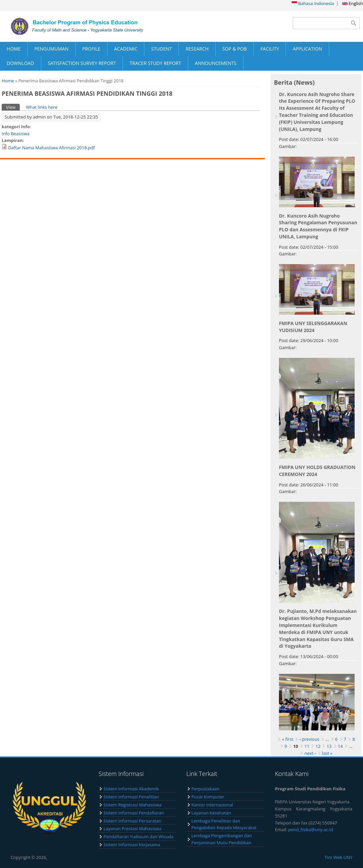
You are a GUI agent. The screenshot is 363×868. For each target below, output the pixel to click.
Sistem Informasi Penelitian (131, 797)
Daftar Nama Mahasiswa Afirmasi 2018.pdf (51, 148)
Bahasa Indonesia (313, 3)
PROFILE (91, 49)
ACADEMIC (126, 49)
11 (307, 746)
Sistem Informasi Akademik (131, 789)
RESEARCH (197, 49)
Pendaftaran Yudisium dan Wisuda (138, 837)
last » (327, 753)
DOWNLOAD (20, 63)
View (13, 107)
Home (8, 81)
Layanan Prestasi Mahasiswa (132, 828)
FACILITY (270, 49)
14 (340, 746)
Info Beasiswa (16, 134)
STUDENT (161, 49)
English (353, 3)
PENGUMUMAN (52, 49)
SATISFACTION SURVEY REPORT (82, 63)
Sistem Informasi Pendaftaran (134, 813)
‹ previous (309, 739)
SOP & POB (235, 49)
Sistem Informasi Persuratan (132, 821)
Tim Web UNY (338, 857)
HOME (14, 49)
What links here (42, 107)
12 (318, 746)
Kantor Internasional (212, 805)
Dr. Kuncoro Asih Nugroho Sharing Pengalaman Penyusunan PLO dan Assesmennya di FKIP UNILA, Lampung (318, 226)
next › (310, 753)
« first (288, 739)
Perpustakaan (206, 789)
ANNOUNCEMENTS (216, 63)
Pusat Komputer (208, 797)
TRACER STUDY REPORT (155, 63)
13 (329, 746)
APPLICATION (307, 49)
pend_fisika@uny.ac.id (311, 830)
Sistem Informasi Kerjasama (132, 845)
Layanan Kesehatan (211, 813)
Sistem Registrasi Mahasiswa (132, 805)
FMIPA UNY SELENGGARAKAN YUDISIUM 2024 (313, 327)
